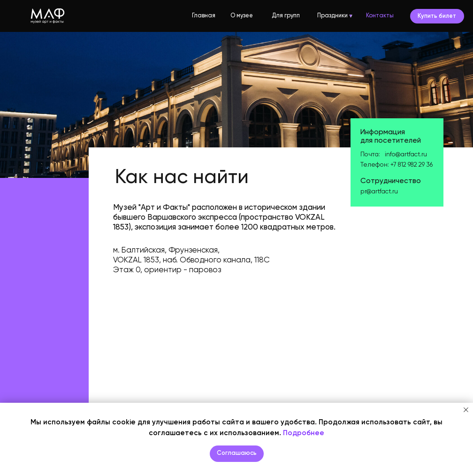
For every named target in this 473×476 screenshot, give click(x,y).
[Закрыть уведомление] (466, 410)
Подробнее (304, 433)
